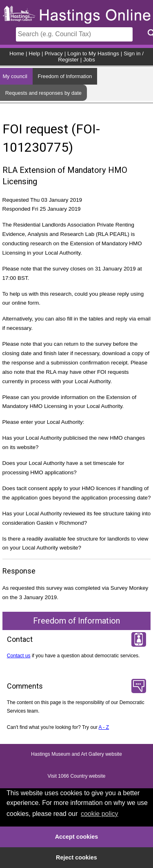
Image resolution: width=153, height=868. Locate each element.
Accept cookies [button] (77, 837)
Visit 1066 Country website (77, 776)
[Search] (74, 34)
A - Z (104, 727)
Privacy (54, 53)
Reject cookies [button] (76, 857)
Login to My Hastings (93, 53)
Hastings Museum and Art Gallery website (76, 755)
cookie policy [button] (100, 814)
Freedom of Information (65, 76)
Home (17, 53)
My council (15, 76)
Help (34, 53)
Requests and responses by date (43, 93)
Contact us (19, 656)
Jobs (89, 60)
